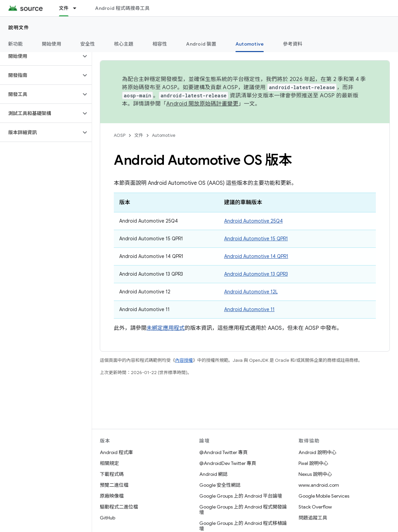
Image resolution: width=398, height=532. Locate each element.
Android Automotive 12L (251, 292)
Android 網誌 (213, 474)
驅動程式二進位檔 (119, 507)
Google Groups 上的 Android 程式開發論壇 (243, 510)
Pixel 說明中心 (313, 463)
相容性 (160, 44)
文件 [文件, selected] (64, 8)
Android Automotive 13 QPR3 (256, 274)
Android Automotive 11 (249, 309)
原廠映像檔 (112, 496)
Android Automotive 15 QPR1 (256, 239)
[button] (40, 56)
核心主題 (124, 44)
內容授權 (184, 360)
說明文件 (19, 28)
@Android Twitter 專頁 (224, 452)
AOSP (120, 135)
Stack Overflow (315, 507)
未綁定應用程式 (166, 328)
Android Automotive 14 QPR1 (256, 256)
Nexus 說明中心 (315, 474)
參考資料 (293, 44)
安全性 (88, 44)
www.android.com (319, 485)
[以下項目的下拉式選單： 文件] (78, 8)
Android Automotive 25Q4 (254, 221)
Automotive (164, 135)
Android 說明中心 (317, 452)
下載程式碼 (112, 474)
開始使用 (52, 44)
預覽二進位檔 (114, 485)
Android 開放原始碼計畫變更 (202, 104)
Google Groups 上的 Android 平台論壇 (241, 496)
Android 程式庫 (116, 452)
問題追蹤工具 (313, 518)
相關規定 (109, 463)
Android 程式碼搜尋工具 (122, 8)
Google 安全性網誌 (220, 485)
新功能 (16, 44)
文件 (139, 135)
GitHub (108, 518)
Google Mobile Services (324, 496)
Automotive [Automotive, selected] (250, 44)
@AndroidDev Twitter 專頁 (228, 463)
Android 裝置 (201, 44)
